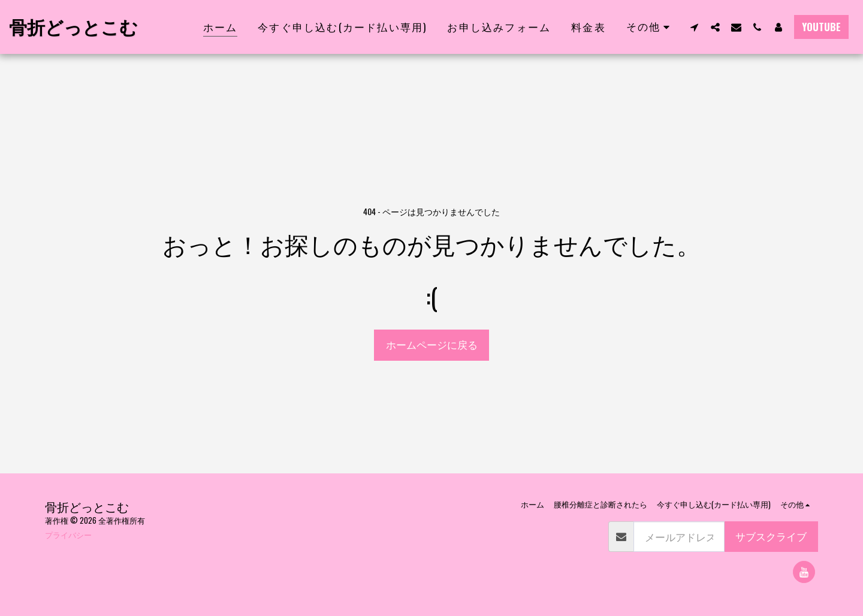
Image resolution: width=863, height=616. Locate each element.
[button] (694, 27)
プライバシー (68, 535)
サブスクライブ (771, 536)
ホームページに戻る (432, 344)
